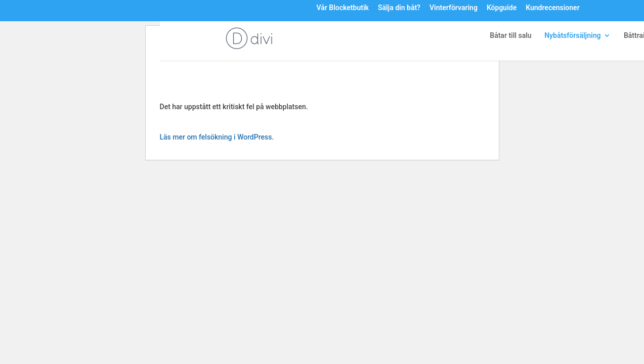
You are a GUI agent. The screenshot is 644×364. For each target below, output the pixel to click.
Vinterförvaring (454, 8)
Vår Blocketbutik (342, 8)
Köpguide (502, 8)
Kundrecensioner (552, 8)
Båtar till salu (510, 36)
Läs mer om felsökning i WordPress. (217, 137)
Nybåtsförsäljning (572, 36)
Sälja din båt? (399, 8)
